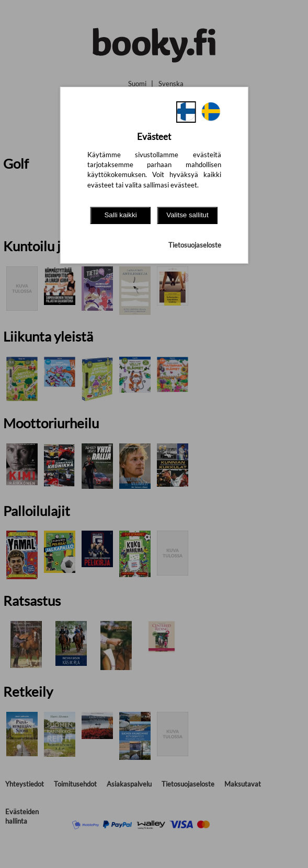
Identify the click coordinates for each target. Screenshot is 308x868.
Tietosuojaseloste (195, 245)
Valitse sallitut (187, 215)
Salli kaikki (120, 215)
